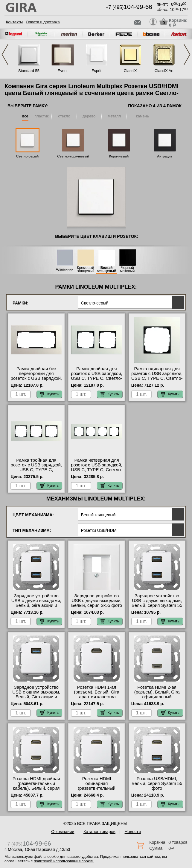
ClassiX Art (164, 71)
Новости (133, 832)
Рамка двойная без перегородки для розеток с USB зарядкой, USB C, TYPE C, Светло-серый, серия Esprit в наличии (36, 381)
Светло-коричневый (73, 156)
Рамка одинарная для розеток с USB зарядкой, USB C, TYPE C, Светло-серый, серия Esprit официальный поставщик (157, 381)
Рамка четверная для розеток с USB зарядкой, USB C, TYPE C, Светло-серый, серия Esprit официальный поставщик (97, 472)
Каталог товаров (99, 832)
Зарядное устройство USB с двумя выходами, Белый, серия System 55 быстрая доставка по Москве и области (157, 605)
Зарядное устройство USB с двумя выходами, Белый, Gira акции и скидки (36, 603)
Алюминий (65, 270)
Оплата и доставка (43, 22)
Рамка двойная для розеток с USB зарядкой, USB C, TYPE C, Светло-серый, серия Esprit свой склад (97, 378)
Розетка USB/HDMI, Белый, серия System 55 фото (157, 783)
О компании (63, 832)
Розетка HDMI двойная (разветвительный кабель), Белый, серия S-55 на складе (36, 786)
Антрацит (164, 156)
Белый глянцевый (106, 270)
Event (63, 71)
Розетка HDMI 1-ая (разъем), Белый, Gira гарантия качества (97, 692)
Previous (5, 55)
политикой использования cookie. (64, 861)
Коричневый (119, 156)
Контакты (14, 22)
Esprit (96, 71)
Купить (49, 394)
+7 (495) (129, 7)
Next (187, 55)
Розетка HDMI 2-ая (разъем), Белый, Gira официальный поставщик (157, 694)
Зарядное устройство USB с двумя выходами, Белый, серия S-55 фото (97, 601)
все (25, 116)
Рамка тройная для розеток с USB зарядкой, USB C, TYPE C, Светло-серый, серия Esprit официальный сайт (36, 472)
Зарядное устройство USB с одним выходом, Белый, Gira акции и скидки (36, 694)
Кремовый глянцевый (85, 270)
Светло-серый (28, 156)
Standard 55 (29, 71)
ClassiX (130, 71)
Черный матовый (127, 270)
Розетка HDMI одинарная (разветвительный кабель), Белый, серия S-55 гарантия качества (96, 788)
